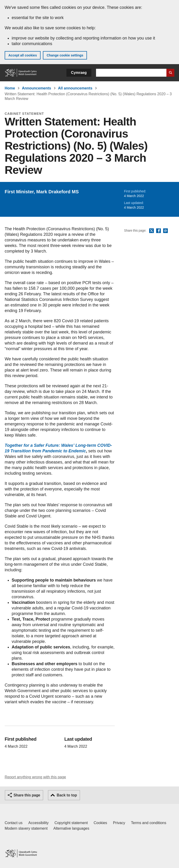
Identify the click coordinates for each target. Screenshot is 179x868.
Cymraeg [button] (79, 73)
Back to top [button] (67, 795)
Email (165, 231)
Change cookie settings (65, 55)
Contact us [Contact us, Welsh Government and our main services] (14, 823)
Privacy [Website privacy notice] (119, 823)
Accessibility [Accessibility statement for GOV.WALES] (38, 823)
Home (10, 88)
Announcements (36, 88)
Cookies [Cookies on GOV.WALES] (100, 823)
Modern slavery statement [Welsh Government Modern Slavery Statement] (26, 828)
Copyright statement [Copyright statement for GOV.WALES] (71, 823)
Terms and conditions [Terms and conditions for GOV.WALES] (149, 823)
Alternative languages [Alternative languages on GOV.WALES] (71, 828)
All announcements (75, 88)
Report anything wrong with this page (35, 777)
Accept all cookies (23, 55)
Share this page (27, 795)
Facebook (158, 231)
